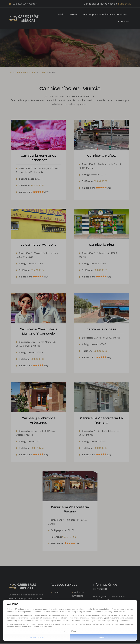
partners (21, 609)
